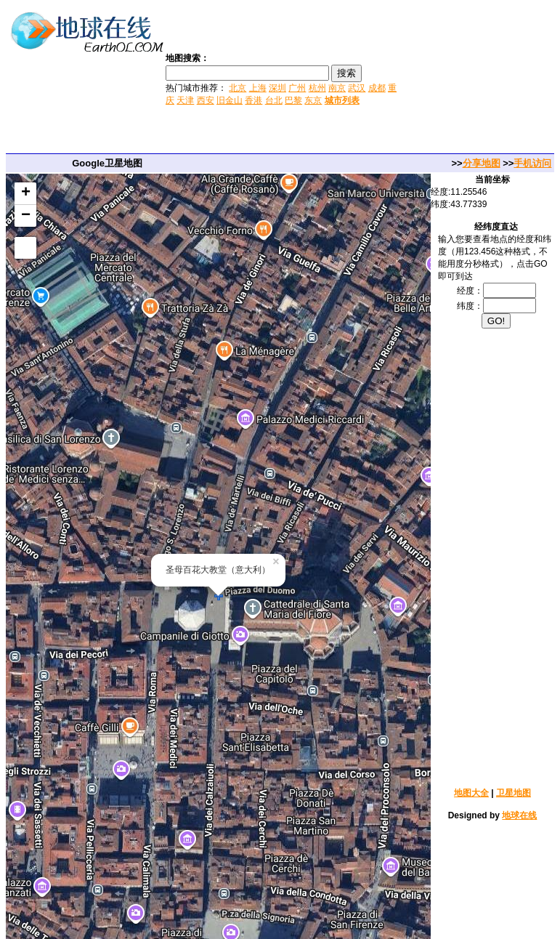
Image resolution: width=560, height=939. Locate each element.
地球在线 (519, 815)
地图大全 (471, 793)
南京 (337, 88)
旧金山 (230, 100)
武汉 (357, 88)
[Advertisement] (480, 78)
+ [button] (26, 193)
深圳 (277, 88)
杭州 (317, 88)
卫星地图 (514, 793)
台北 (274, 100)
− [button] (26, 216)
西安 (206, 100)
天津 (185, 100)
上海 (258, 88)
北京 (238, 88)
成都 (377, 88)
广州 (297, 88)
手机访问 (532, 163)
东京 (313, 100)
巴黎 (293, 100)
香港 (253, 100)
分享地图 (482, 163)
